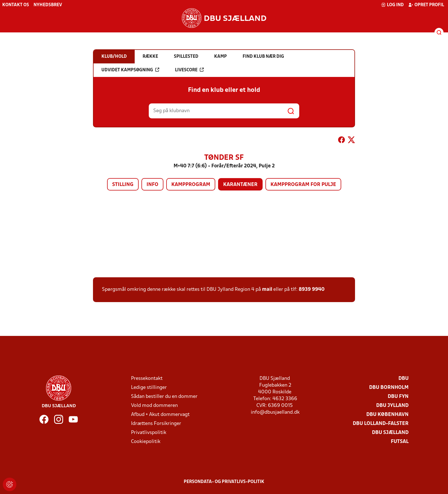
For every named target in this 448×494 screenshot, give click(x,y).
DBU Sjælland (390, 433)
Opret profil (426, 5)
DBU (403, 379)
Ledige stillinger (149, 388)
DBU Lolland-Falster (381, 424)
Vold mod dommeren (154, 406)
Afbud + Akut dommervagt (160, 415)
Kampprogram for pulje (303, 185)
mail (267, 290)
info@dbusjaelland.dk (275, 412)
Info (152, 185)
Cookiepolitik (146, 442)
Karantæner (240, 185)
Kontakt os (16, 5)
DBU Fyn (398, 397)
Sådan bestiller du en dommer (164, 397)
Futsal (400, 442)
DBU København (387, 415)
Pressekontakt (147, 379)
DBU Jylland (392, 406)
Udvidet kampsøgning (130, 70)
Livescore (189, 70)
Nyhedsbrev (48, 5)
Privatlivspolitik (149, 433)
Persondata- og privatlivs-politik (224, 482)
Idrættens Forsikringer (156, 424)
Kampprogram (191, 185)
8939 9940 (312, 290)
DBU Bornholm (389, 388)
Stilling (123, 185)
